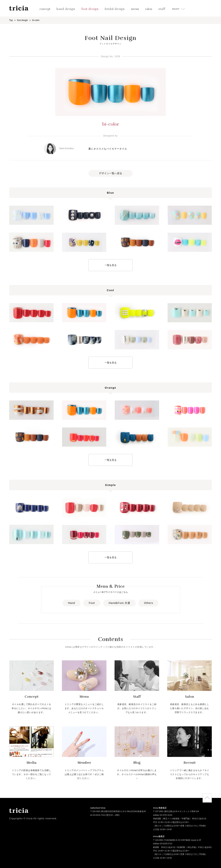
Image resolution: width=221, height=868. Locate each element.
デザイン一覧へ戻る (110, 173)
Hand (71, 603)
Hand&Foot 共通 (119, 603)
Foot (92, 603)
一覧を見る (111, 265)
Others (149, 603)
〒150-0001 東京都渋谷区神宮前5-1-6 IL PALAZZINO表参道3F (118, 812)
